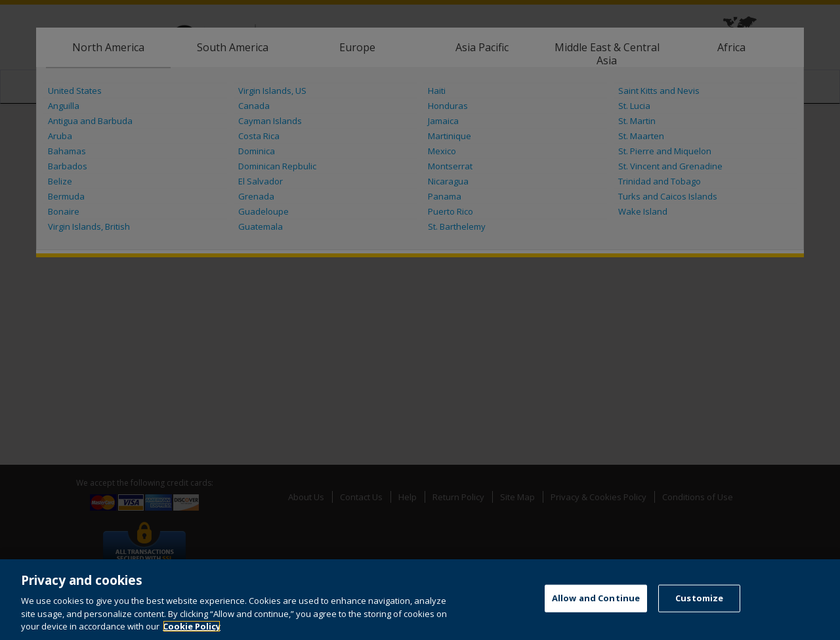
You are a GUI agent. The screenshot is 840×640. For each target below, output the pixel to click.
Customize (699, 598)
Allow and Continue (596, 598)
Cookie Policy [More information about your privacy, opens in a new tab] (192, 626)
